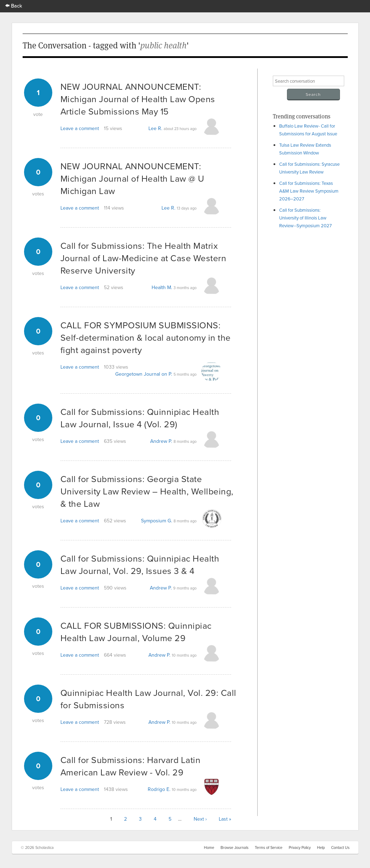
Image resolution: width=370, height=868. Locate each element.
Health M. (162, 287)
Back (14, 5)
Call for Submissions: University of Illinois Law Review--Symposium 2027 (306, 218)
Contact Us (340, 848)
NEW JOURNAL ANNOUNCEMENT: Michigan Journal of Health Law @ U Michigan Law (133, 178)
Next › (200, 819)
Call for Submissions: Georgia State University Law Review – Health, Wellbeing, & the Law (147, 491)
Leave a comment (80, 128)
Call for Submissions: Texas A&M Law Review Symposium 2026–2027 (309, 191)
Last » (225, 819)
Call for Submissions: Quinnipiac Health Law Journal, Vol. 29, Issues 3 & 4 (140, 564)
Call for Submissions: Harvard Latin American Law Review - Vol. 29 (131, 766)
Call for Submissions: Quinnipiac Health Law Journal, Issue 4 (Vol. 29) (140, 418)
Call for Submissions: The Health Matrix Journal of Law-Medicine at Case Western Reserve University (143, 258)
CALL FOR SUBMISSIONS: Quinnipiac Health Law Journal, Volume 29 (136, 632)
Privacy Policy (300, 848)
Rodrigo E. (159, 789)
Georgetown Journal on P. (144, 374)
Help (321, 848)
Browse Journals (234, 848)
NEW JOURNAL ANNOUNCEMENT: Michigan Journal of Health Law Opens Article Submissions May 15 (138, 99)
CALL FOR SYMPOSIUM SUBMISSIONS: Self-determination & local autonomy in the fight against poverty (146, 337)
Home (209, 848)
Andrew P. (161, 441)
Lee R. (155, 128)
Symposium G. (157, 521)
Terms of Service (269, 848)
